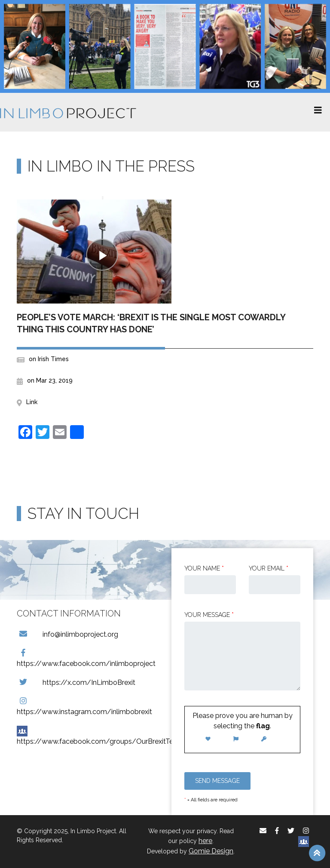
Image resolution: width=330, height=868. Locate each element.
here (205, 841)
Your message (209, 615)
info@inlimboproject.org (67, 634)
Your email (269, 568)
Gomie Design (211, 851)
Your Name (204, 568)
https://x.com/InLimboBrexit (76, 682)
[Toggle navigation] (318, 112)
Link (32, 402)
